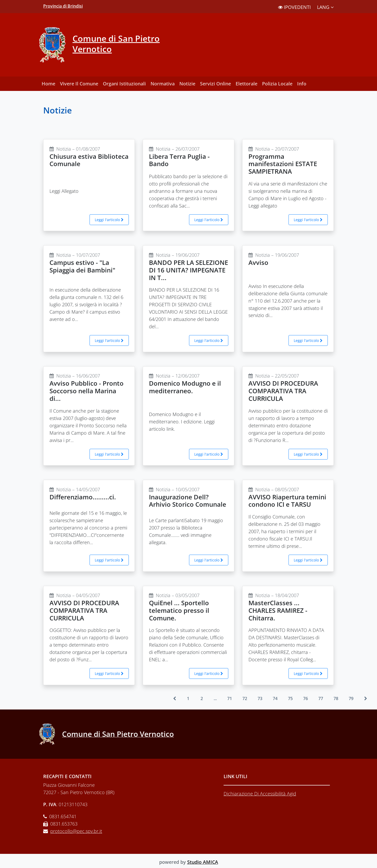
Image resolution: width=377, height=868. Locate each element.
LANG (325, 7)
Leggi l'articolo (109, 220)
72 (245, 698)
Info (302, 84)
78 (336, 698)
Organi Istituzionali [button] (124, 84)
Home (48, 84)
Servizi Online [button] (215, 84)
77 (321, 698)
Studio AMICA (203, 862)
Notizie (187, 84)
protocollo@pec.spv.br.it (76, 831)
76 (306, 698)
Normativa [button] (163, 84)
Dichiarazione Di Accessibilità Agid (260, 794)
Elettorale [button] (246, 84)
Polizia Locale (277, 84)
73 (260, 698)
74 (275, 698)
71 (230, 698)
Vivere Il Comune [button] (79, 84)
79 (351, 698)
